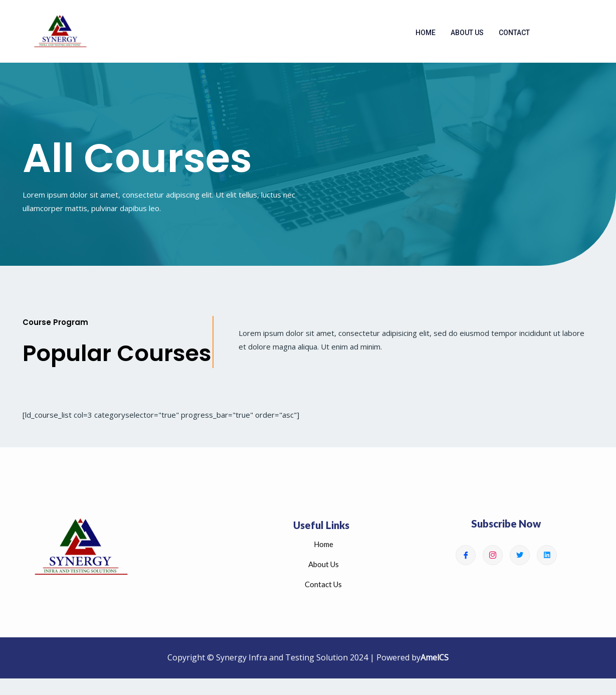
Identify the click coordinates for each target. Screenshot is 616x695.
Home (426, 36)
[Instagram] (493, 561)
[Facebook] (466, 561)
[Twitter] (520, 561)
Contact (514, 36)
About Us (467, 36)
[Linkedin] (547, 561)
